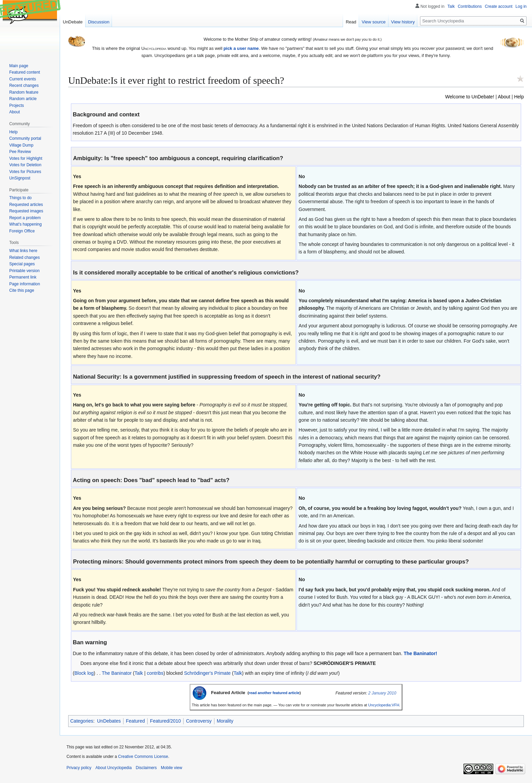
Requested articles (26, 205)
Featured (135, 721)
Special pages (22, 264)
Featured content (25, 72)
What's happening (25, 224)
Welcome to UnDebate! (470, 97)
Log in (521, 6)
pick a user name (241, 48)
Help (519, 97)
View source (374, 22)
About (504, 97)
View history (403, 22)
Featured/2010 (165, 721)
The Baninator (117, 673)
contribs (155, 673)
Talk (139, 673)
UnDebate (73, 22)
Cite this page (22, 290)
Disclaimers (146, 768)
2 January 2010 (382, 693)
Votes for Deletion (25, 165)
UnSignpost (20, 178)
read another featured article (274, 693)
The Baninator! (421, 653)
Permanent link (23, 277)
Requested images (26, 211)
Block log (84, 673)
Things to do (20, 198)
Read (351, 22)
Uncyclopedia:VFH (384, 705)
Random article (23, 99)
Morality (225, 721)
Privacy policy (79, 768)
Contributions (470, 6)
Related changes (24, 257)
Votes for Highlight (26, 158)
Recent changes (24, 85)
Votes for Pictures (25, 172)
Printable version (24, 271)
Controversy (199, 721)
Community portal (25, 138)
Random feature (24, 92)
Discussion (99, 22)
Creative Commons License (143, 757)
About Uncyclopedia (113, 768)
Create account (499, 6)
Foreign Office (22, 231)
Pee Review (20, 152)
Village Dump (21, 145)
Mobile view (172, 768)
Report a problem (25, 218)
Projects (16, 106)
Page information (25, 284)
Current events (23, 79)
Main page (19, 66)
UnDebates (109, 721)
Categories (82, 721)
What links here (23, 251)
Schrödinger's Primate (207, 673)
